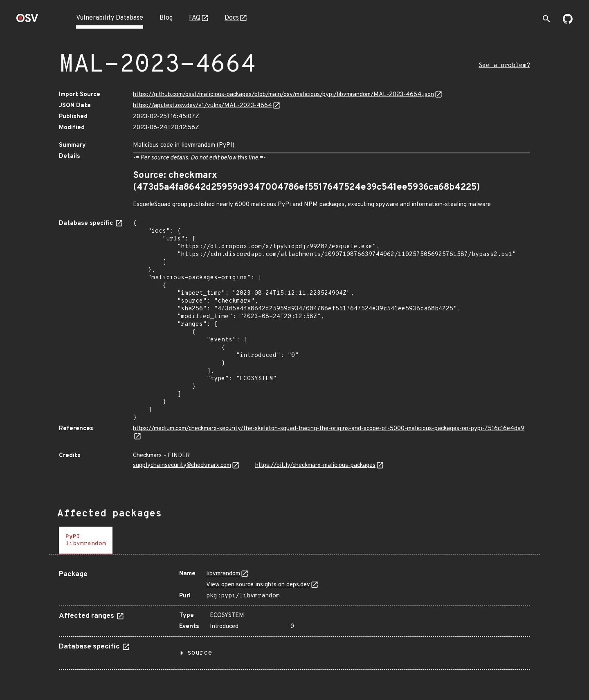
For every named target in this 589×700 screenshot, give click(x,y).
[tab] (86, 540)
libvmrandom (223, 574)
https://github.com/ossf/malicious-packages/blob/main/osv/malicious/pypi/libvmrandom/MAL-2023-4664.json (283, 95)
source (200, 653)
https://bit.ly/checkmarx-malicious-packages (315, 466)
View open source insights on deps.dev (258, 585)
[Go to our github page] (568, 22)
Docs (232, 18)
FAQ (195, 18)
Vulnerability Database (110, 18)
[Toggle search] (546, 19)
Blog (166, 18)
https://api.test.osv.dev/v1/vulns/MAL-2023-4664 (202, 106)
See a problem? (504, 66)
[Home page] (27, 21)
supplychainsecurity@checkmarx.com (182, 466)
